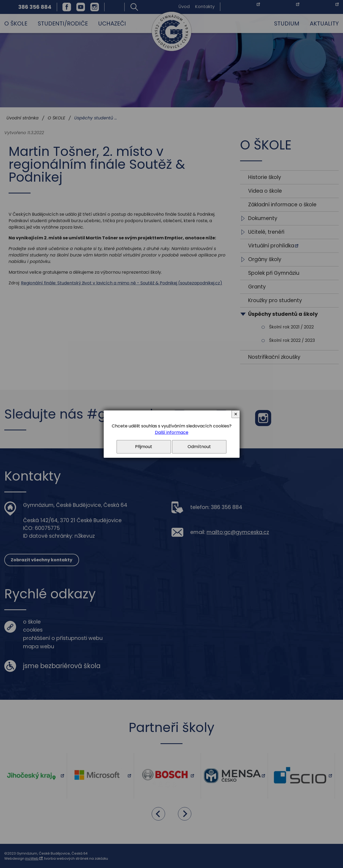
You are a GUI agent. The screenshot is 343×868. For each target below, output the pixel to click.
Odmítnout (199, 447)
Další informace (172, 432)
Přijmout (144, 447)
